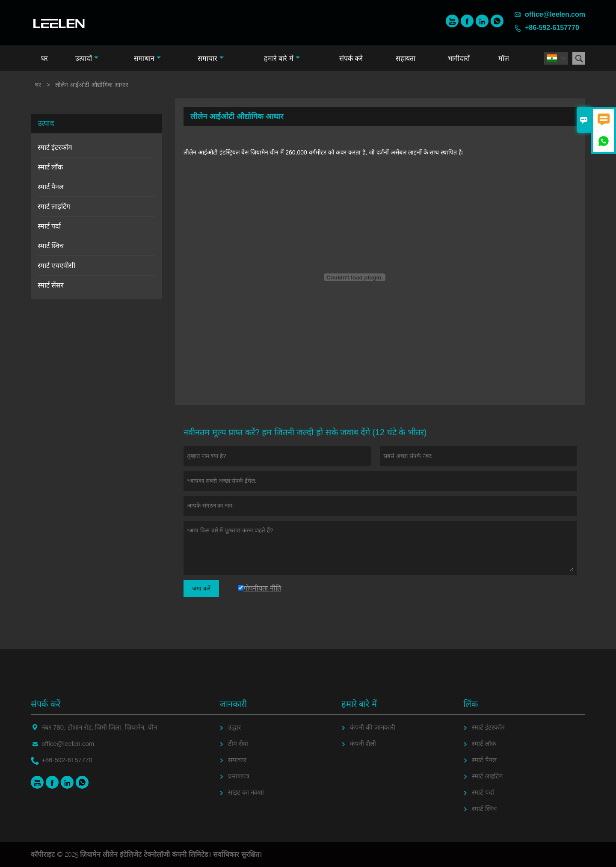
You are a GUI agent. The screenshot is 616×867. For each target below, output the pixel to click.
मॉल (504, 58)
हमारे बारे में (282, 58)
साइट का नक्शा (246, 792)
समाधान (147, 58)
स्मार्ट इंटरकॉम (55, 147)
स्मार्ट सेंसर (51, 285)
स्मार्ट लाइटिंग (54, 206)
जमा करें (201, 588)
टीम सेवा (238, 744)
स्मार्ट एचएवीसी (56, 266)
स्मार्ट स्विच (51, 246)
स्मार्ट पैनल (51, 187)
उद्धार (234, 727)
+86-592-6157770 (552, 28)
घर (44, 58)
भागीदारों (459, 58)
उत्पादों (87, 58)
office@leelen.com (555, 14)
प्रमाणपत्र (239, 776)
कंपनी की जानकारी (373, 727)
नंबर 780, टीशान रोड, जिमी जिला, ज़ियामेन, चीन (99, 727)
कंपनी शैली (363, 744)
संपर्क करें (351, 58)
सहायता (406, 58)
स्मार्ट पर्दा (49, 226)
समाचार (211, 58)
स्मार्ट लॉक (50, 167)
